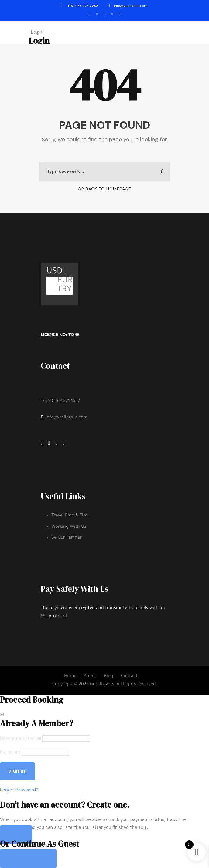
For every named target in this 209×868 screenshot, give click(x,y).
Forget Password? (19, 790)
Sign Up (16, 835)
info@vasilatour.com (128, 6)
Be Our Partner (67, 538)
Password (10, 752)
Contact (129, 676)
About (90, 676)
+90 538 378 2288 (80, 6)
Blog (109, 676)
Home (70, 676)
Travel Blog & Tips (70, 516)
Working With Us (69, 527)
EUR (65, 281)
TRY (64, 290)
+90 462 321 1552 (63, 401)
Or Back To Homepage (104, 189)
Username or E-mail (21, 738)
